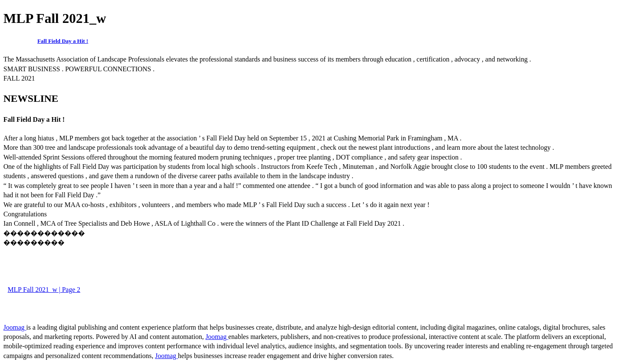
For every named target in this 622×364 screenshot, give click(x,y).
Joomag (15, 327)
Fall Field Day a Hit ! (63, 41)
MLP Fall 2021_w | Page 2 (44, 290)
